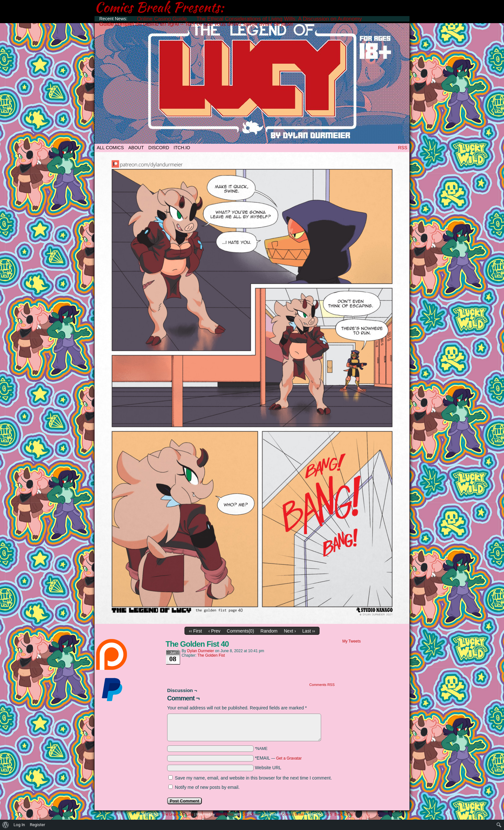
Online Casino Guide (162, 19)
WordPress (225, 814)
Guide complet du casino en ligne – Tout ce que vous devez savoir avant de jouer (196, 24)
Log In (19, 825)
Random (269, 631)
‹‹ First (195, 631)
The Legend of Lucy (252, 81)
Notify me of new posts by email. (207, 787)
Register (38, 825)
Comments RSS (322, 685)
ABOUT (136, 148)
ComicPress (251, 814)
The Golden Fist (211, 655)
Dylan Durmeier (200, 651)
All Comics (110, 148)
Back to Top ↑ (345, 814)
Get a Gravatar (289, 758)
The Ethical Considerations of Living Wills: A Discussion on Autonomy (279, 19)
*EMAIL (278, 758)
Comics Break (293, 814)
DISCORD (159, 148)
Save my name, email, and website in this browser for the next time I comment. (253, 778)
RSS (403, 148)
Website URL (268, 768)
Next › (290, 631)
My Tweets (351, 641)
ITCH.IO (182, 148)
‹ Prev (214, 631)
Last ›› (309, 631)
